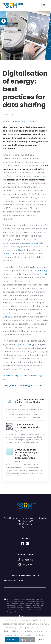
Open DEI (8, 317)
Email (6, 590)
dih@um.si (26, 564)
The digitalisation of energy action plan (23, 385)
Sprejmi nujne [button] (27, 639)
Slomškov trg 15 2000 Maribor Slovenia (26, 524)
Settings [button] (40, 635)
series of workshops (34, 176)
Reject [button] (41, 639)
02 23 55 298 (26, 560)
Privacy (18, 612)
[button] (4, 21)
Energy (31, 344)
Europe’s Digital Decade (35, 274)
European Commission (23, 121)
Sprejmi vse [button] (12, 639)
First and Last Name (13, 580)
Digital (19, 344)
